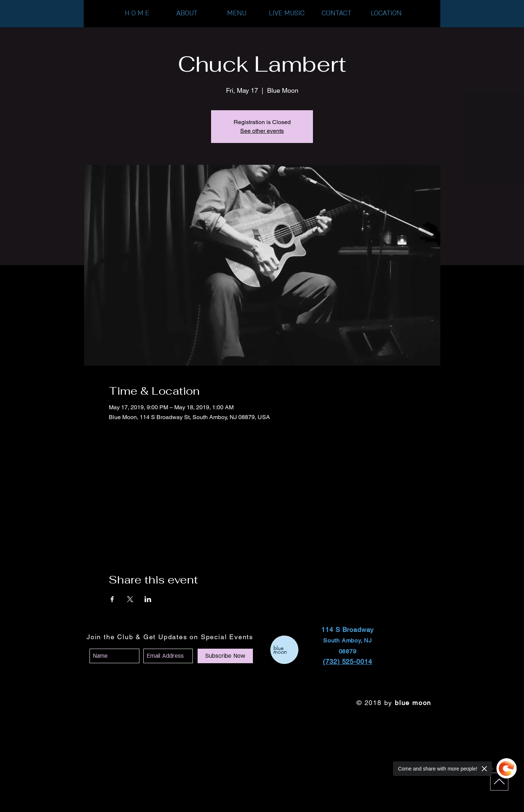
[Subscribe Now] (225, 656)
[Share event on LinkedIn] (148, 599)
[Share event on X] (130, 599)
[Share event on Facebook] (112, 599)
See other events (262, 131)
